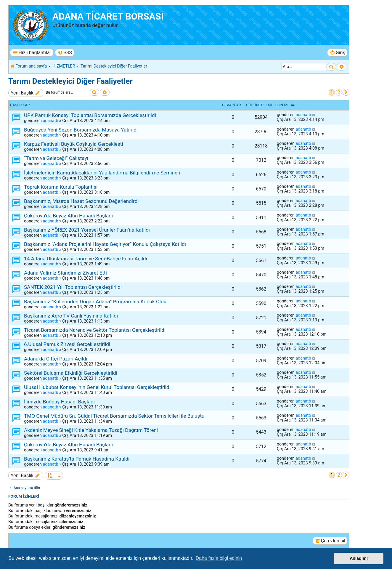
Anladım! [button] (359, 558)
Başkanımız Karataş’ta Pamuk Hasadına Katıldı (77, 459)
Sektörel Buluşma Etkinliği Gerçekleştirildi (71, 373)
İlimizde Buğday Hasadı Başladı (59, 402)
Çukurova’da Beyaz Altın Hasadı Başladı (68, 216)
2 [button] (339, 92)
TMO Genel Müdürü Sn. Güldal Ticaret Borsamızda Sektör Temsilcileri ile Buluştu (114, 416)
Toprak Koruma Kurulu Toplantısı (61, 187)
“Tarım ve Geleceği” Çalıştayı (56, 158)
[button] (346, 92)
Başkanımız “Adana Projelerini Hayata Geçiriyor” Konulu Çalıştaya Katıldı (105, 244)
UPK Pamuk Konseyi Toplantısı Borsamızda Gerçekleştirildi (90, 115)
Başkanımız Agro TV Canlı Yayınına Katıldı (71, 316)
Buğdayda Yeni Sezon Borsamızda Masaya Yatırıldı (81, 130)
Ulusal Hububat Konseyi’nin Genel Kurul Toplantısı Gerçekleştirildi (97, 387)
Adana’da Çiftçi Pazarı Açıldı (56, 359)
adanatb (50, 121)
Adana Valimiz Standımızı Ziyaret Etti (65, 273)
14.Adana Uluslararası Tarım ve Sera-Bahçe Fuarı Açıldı (86, 259)
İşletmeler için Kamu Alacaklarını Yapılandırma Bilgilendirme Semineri (102, 173)
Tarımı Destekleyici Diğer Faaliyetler (70, 81)
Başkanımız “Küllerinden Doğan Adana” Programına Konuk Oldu (95, 302)
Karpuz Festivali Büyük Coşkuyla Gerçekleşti (74, 144)
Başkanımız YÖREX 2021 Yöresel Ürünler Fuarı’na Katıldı (87, 230)
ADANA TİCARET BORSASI (108, 16)
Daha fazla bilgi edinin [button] (219, 558)
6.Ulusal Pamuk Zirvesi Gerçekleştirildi (67, 344)
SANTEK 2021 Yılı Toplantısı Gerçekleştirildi (73, 287)
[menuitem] (65, 53)
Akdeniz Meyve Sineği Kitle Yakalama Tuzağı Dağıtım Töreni (91, 430)
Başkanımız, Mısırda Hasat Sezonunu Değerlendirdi (81, 201)
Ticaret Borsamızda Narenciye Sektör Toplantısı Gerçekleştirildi (95, 330)
